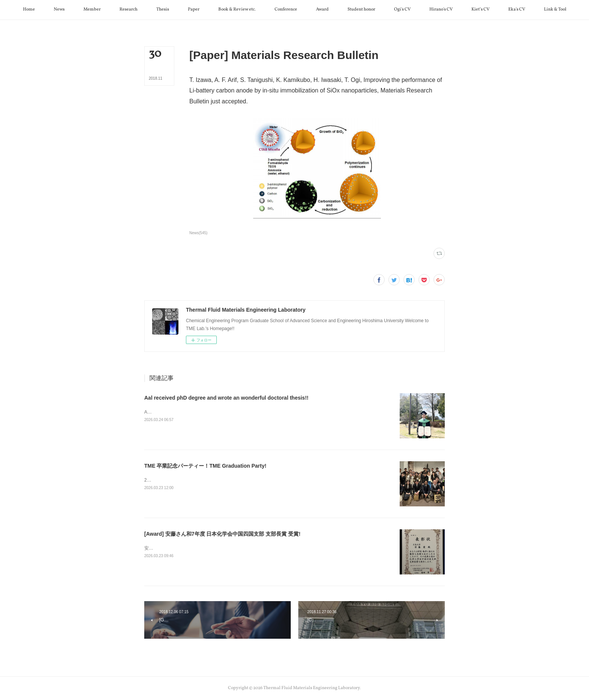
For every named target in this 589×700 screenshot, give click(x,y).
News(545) (198, 233)
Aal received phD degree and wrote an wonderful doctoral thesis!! (226, 398)
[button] (29, 10)
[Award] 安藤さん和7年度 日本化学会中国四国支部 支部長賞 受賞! (222, 534)
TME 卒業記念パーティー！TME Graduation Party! (205, 466)
